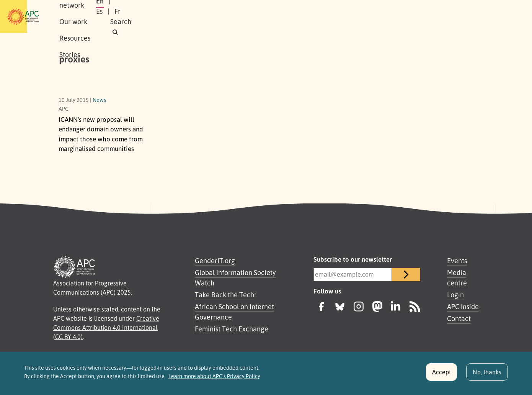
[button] (459, 17)
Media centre (457, 278)
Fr (411, 16)
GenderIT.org (215, 261)
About (116, 16)
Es (393, 16)
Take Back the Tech (224, 295)
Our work (200, 16)
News (99, 100)
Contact (459, 318)
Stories (278, 16)
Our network (156, 16)
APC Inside (463, 306)
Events (457, 261)
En (374, 16)
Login (455, 295)
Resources (241, 16)
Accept (441, 375)
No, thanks (487, 375)
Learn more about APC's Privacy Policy (214, 379)
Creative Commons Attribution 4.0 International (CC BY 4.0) (106, 328)
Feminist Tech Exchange (232, 329)
